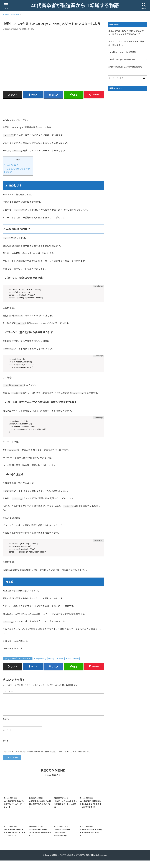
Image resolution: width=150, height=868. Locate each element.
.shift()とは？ (11, 172)
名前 (6, 726)
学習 (69, 665)
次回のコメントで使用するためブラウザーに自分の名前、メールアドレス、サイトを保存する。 (48, 759)
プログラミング (26, 665)
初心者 (61, 665)
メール (7, 737)
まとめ (8, 179)
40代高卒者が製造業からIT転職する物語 (75, 9)
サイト (6, 748)
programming (11, 665)
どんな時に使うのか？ (20, 175)
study (52, 665)
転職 (77, 665)
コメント (8, 698)
